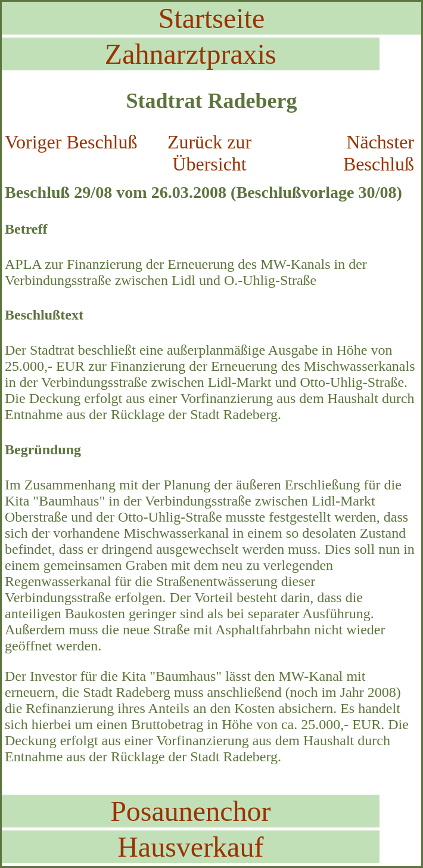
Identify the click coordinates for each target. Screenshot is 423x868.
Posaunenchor (190, 811)
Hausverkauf (190, 847)
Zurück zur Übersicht (209, 153)
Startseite (212, 18)
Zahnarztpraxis (191, 54)
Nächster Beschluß (379, 153)
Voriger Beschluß (71, 142)
